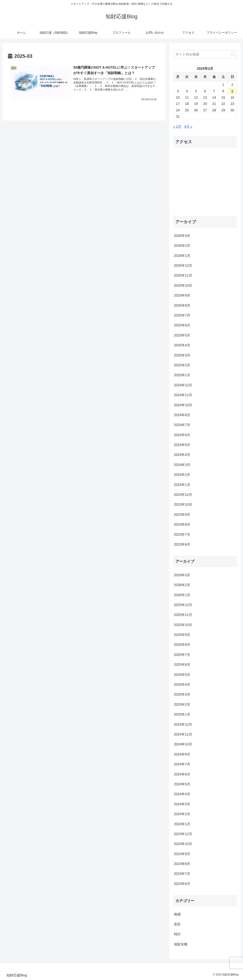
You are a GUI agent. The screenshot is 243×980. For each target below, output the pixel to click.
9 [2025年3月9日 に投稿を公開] (232, 91)
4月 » (188, 127)
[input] (205, 54)
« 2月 (177, 127)
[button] (233, 54)
